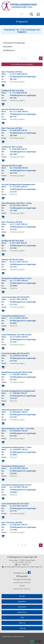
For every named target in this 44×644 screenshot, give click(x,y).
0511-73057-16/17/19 (23, 562)
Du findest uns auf (22, 573)
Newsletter (22, 602)
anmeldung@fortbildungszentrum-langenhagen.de (23, 567)
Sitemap (23, 628)
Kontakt (22, 596)
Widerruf (22, 623)
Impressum (22, 607)
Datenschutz (22, 612)
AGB (22, 618)
